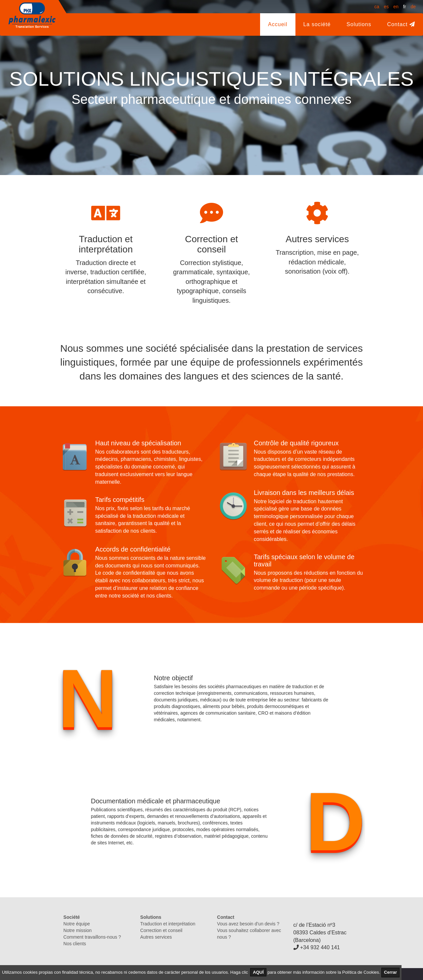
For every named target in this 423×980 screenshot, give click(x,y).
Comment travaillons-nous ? (92, 937)
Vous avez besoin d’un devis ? (248, 924)
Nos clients (75, 944)
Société (72, 917)
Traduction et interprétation (168, 924)
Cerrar (390, 972)
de (413, 7)
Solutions (359, 24)
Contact (401, 24)
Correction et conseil (161, 930)
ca (377, 7)
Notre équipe (77, 924)
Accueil (278, 24)
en (396, 7)
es (386, 7)
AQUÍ (258, 972)
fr (405, 7)
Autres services (156, 937)
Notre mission (78, 930)
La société (321, 24)
